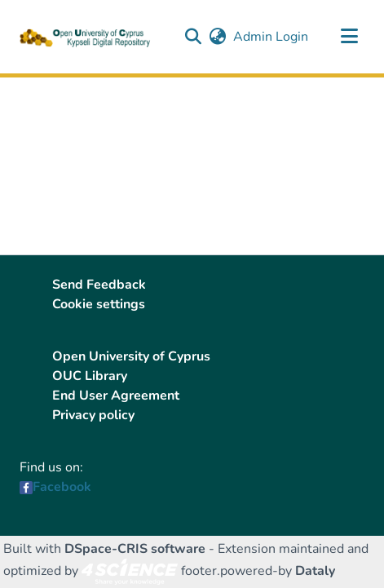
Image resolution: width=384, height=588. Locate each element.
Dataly (315, 571)
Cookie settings (99, 304)
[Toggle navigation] (349, 37)
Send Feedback (99, 285)
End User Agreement (116, 396)
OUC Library (90, 376)
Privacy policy (93, 415)
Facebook (62, 487)
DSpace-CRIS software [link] (135, 549)
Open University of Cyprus (131, 356)
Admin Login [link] (271, 37)
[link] (130, 571)
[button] (193, 37)
